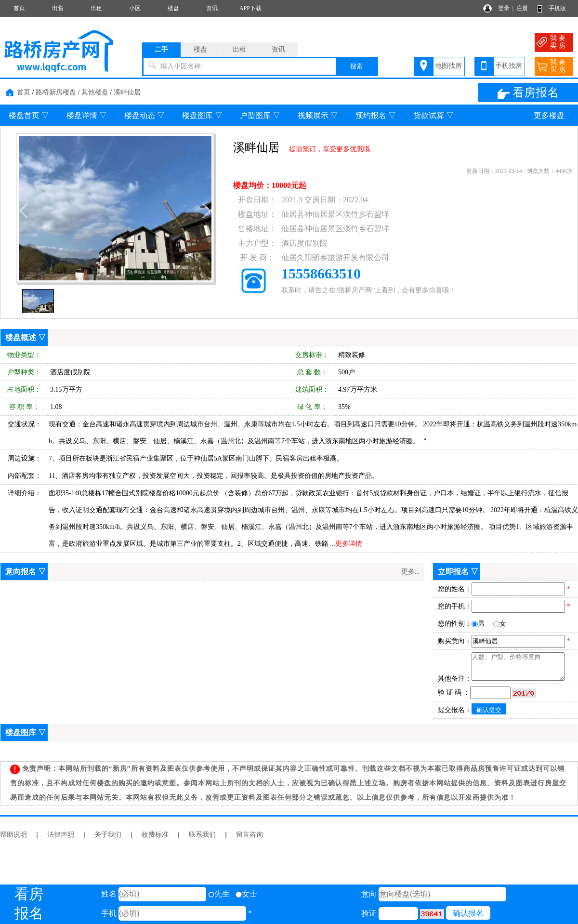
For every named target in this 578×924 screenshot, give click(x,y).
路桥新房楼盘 (56, 92)
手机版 (557, 8)
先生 (219, 894)
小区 (135, 8)
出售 (58, 8)
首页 (19, 8)
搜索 (356, 66)
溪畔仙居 (127, 92)
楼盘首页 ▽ (29, 115)
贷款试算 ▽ (433, 115)
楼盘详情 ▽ (87, 115)
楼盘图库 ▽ (202, 115)
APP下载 (250, 8)
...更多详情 (347, 544)
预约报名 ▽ (376, 115)
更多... (411, 572)
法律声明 (61, 835)
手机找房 (509, 66)
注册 (522, 8)
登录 (504, 8)
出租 (96, 8)
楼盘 (173, 8)
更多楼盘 (549, 115)
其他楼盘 (95, 92)
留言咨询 (250, 835)
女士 (246, 894)
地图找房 (448, 66)
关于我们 (108, 835)
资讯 (212, 8)
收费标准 (155, 835)
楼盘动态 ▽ (144, 115)
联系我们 (202, 835)
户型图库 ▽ (260, 115)
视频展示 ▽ (318, 115)
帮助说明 (13, 835)
